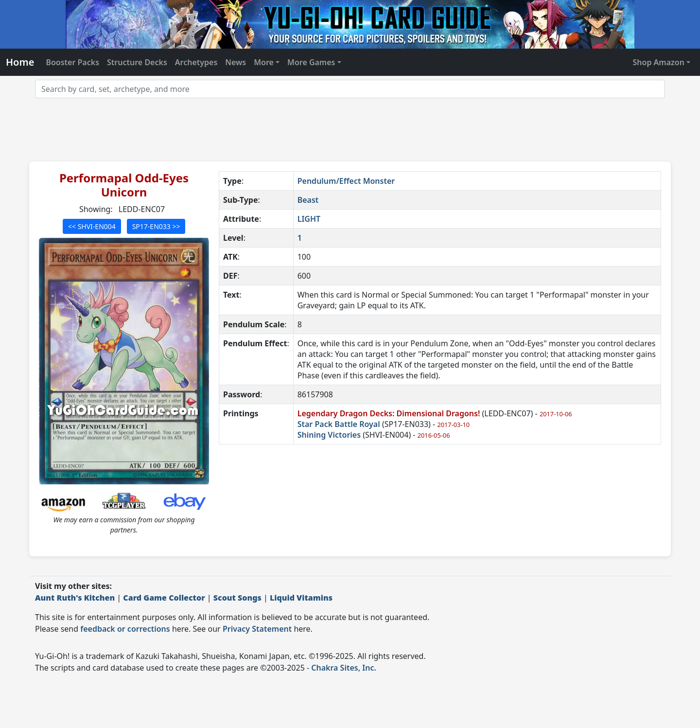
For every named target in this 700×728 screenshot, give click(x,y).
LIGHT (309, 219)
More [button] (264, 62)
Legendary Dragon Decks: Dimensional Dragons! (389, 413)
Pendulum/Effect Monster (346, 181)
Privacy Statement (257, 629)
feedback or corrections (125, 629)
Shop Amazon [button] (659, 62)
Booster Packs (72, 62)
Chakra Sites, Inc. (344, 668)
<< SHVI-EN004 (92, 226)
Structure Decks (137, 62)
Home (20, 62)
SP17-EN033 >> (156, 226)
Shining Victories (329, 435)
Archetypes (196, 62)
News (236, 62)
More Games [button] (311, 62)
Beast (308, 200)
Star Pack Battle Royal (339, 424)
